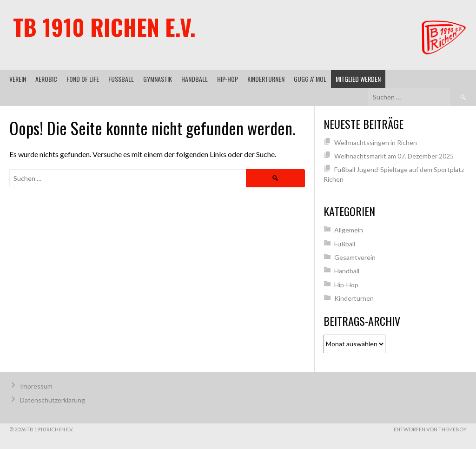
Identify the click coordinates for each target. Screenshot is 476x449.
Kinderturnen (266, 79)
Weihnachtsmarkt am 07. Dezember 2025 (394, 156)
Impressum (36, 386)
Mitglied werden (358, 79)
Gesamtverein (355, 257)
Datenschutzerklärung (53, 400)
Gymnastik (158, 79)
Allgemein (349, 230)
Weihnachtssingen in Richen (376, 142)
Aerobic (46, 79)
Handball (195, 79)
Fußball (121, 79)
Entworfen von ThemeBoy (430, 429)
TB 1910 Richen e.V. (104, 27)
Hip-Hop (228, 79)
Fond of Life (83, 79)
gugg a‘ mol (310, 79)
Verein (18, 79)
